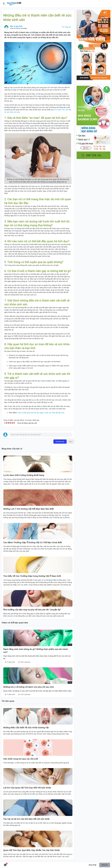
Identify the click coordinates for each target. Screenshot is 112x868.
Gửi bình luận (60, 442)
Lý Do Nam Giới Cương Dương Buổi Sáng (24, 475)
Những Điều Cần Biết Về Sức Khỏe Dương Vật (26, 728)
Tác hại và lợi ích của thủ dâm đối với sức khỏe (26, 819)
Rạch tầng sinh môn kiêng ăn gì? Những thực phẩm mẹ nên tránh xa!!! (36, 651)
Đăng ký (105, 865)
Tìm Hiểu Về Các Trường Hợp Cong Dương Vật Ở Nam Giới (32, 576)
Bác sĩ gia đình (16, 26)
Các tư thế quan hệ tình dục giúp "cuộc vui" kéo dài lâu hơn (41, 413)
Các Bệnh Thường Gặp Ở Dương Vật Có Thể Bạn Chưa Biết (33, 542)
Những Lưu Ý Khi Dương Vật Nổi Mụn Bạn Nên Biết (29, 509)
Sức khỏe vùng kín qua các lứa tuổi (21, 759)
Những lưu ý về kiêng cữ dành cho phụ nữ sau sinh (29, 687)
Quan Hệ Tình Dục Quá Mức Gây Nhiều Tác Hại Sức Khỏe (31, 850)
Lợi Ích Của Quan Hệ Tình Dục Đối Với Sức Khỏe (27, 788)
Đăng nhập (93, 865)
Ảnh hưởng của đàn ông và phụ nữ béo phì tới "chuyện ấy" (32, 610)
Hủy (71, 442)
